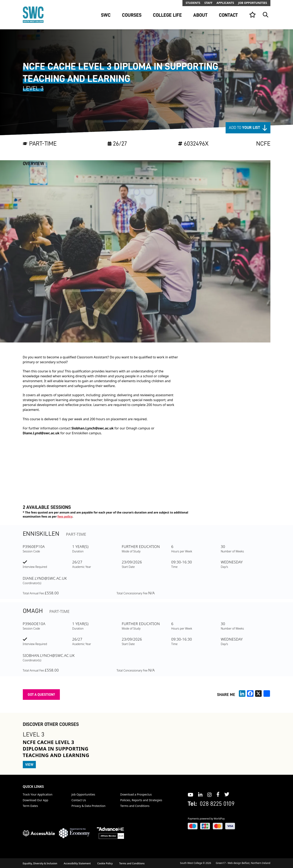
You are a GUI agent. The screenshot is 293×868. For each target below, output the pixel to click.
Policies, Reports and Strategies (141, 800)
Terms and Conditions (135, 806)
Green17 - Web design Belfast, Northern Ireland (243, 863)
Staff (208, 3)
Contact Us (79, 800)
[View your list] (252, 15)
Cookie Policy (105, 863)
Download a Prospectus (136, 794)
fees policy (65, 516)
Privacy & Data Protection (88, 806)
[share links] (267, 694)
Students (193, 3)
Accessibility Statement (77, 863)
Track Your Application (38, 794)
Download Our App (36, 800)
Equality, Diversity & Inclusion (40, 863)
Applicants (225, 3)
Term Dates (30, 806)
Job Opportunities (253, 3)
